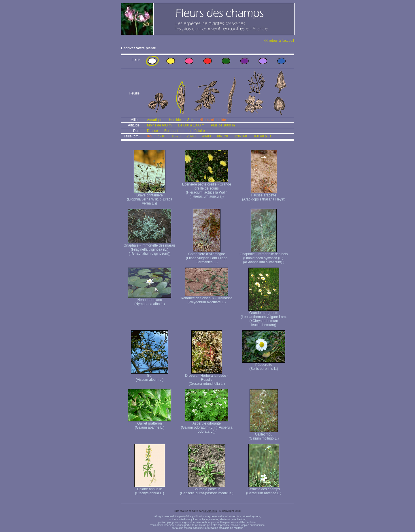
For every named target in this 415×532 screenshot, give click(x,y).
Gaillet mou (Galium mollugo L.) (264, 435)
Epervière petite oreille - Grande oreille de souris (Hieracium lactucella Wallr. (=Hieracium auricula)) (207, 189)
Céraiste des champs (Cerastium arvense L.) (264, 490)
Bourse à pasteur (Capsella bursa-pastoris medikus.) (206, 490)
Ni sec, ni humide (213, 120)
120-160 (241, 136)
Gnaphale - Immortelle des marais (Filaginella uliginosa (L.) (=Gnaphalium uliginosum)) (150, 248)
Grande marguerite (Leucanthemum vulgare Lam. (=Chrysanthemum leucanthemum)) (264, 317)
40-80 (206, 136)
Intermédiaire (195, 131)
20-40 (191, 136)
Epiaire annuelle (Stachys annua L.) (150, 490)
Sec (190, 120)
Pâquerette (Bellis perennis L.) (264, 365)
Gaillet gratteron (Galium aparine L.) (150, 424)
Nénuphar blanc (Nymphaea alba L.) (150, 300)
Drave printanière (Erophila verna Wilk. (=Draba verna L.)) (150, 198)
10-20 (176, 136)
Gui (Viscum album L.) (150, 376)
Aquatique (155, 120)
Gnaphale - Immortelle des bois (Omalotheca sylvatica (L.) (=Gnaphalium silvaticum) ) (264, 256)
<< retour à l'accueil (279, 41)
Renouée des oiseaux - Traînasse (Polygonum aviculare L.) (206, 299)
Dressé (152, 131)
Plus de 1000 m (223, 125)
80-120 (222, 136)
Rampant (171, 131)
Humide (175, 120)
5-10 (162, 136)
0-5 (149, 136)
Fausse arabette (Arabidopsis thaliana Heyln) (264, 196)
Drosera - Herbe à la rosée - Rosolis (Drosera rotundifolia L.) (206, 378)
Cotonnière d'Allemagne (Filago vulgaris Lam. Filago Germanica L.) (207, 256)
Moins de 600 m (159, 125)
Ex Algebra (210, 511)
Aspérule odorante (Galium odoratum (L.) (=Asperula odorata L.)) (206, 426)
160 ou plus (262, 136)
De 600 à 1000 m (191, 125)
